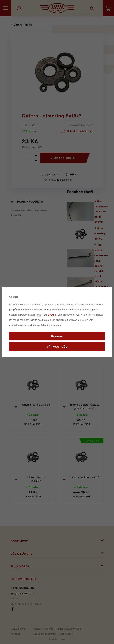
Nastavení (57, 336)
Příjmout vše (57, 346)
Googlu (52, 314)
